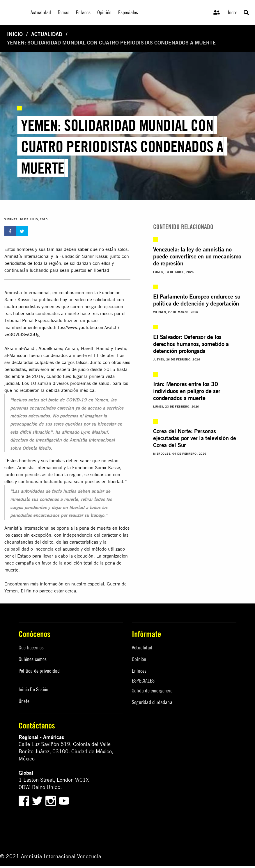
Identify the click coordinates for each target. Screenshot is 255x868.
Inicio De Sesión (33, 689)
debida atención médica (70, 390)
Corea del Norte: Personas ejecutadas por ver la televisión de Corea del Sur (195, 438)
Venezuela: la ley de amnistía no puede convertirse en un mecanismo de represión (197, 256)
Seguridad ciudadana (152, 702)
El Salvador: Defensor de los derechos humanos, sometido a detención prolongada (191, 344)
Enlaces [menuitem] (83, 12)
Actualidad (47, 34)
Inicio (15, 34)
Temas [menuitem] (64, 12)
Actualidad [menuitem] (41, 12)
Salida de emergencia (152, 691)
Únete (232, 12)
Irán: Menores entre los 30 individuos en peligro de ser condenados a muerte (187, 391)
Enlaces (139, 671)
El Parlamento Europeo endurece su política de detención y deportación (197, 300)
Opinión (139, 659)
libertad (116, 481)
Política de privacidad (39, 671)
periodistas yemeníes (39, 306)
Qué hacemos (31, 648)
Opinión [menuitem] (104, 12)
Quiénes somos (33, 659)
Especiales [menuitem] (128, 12)
